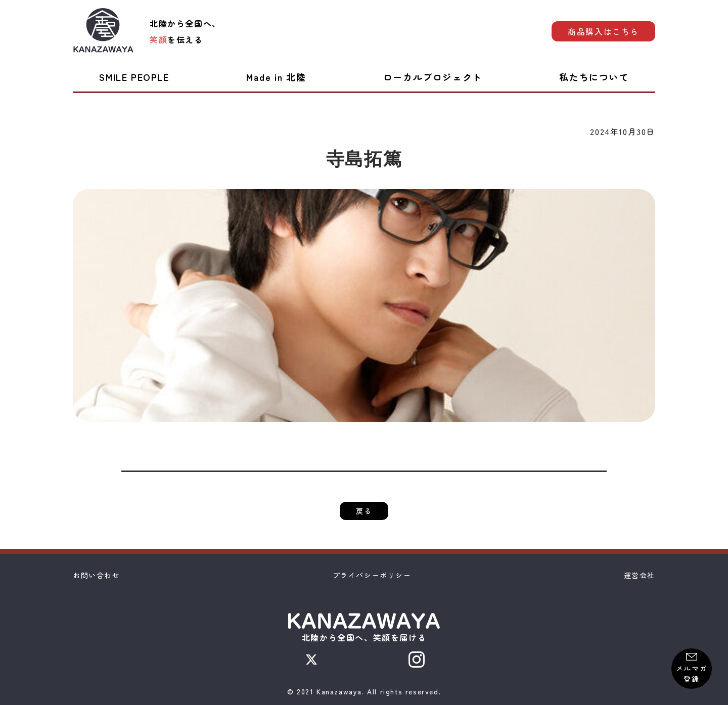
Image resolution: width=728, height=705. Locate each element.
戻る (364, 511)
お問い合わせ (97, 575)
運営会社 (640, 575)
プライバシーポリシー (372, 575)
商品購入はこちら (603, 31)
